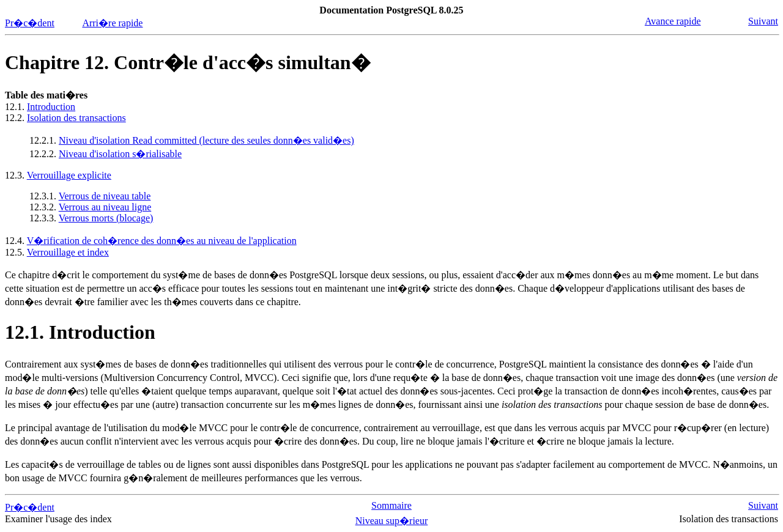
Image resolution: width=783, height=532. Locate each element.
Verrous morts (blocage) (106, 218)
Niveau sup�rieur (392, 521)
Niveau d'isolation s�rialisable (120, 154)
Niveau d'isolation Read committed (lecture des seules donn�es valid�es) (206, 140)
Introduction (51, 107)
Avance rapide (673, 21)
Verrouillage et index (68, 252)
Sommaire (391, 505)
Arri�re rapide (112, 23)
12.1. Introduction (80, 332)
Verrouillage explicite (69, 175)
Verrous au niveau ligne (105, 207)
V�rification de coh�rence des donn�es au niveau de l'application (162, 241)
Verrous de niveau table (105, 196)
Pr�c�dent (30, 23)
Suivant (763, 21)
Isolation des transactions (76, 118)
